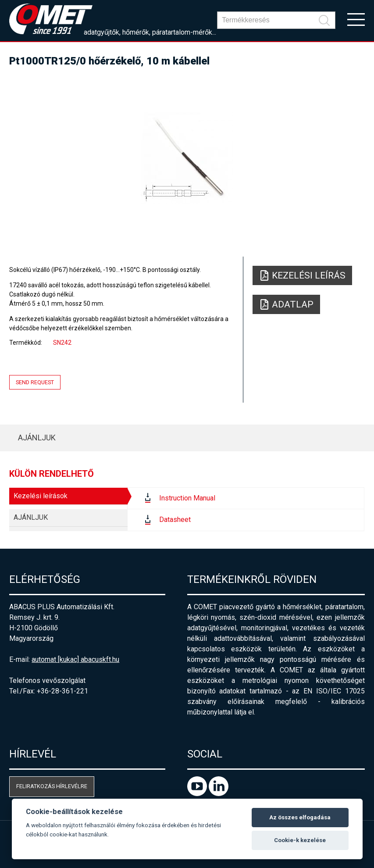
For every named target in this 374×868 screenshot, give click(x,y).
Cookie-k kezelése (300, 840)
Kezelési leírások (41, 496)
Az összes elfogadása (300, 817)
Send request (35, 382)
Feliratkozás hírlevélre (52, 786)
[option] (187, 158)
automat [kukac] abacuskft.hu (75, 659)
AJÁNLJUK (37, 438)
